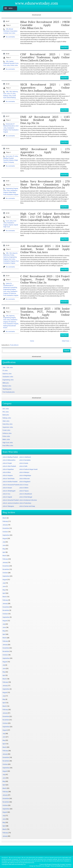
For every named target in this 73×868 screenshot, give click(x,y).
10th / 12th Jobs (8, 367)
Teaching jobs (7, 389)
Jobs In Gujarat (7, 497)
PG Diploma (12, 293)
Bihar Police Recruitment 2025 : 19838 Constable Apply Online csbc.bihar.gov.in (45, 25)
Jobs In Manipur (24, 472)
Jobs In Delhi (23, 466)
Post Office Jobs (8, 446)
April (4, 552)
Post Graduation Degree (11, 194)
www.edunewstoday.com (36, 3)
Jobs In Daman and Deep (27, 506)
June (4, 545)
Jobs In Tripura (24, 491)
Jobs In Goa (6, 494)
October (5, 532)
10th (7, 92)
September (6, 535)
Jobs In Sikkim (24, 488)
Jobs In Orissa (24, 485)
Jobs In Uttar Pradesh (9, 466)
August (5, 538)
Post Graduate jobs (9, 392)
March (5, 518)
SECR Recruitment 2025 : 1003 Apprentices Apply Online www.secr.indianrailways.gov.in (45, 87)
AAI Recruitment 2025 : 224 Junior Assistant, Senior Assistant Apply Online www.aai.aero (45, 249)
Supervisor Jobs (8, 427)
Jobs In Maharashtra (9, 460)
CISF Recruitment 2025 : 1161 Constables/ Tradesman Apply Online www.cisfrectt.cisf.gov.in (45, 57)
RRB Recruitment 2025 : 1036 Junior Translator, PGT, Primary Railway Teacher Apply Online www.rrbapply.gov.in (45, 313)
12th (7, 29)
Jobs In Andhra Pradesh (10, 482)
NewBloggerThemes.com (64, 866)
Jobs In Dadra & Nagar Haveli (28, 469)
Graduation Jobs (8, 377)
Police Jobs (14, 65)
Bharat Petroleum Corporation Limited (10, 31)
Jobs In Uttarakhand (26, 494)
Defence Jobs (7, 433)
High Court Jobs (8, 443)
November (6, 569)
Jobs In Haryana (8, 475)
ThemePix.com (40, 866)
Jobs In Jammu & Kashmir (11, 503)
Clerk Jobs (6, 421)
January (5, 525)
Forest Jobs (6, 430)
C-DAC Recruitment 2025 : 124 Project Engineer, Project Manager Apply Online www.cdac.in (45, 279)
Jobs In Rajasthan (8, 469)
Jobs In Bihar (7, 472)
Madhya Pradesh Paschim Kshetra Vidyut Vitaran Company (11, 160)
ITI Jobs (13, 94)
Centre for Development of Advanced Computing (10, 285)
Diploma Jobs (7, 374)
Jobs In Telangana (8, 506)
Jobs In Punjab (7, 463)
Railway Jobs (8, 96)
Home (32, 341)
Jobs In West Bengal (26, 497)
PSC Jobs (6, 412)
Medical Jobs (7, 386)
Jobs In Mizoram (24, 479)
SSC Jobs (6, 409)
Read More (64, 47)
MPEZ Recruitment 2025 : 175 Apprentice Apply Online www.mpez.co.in (45, 152)
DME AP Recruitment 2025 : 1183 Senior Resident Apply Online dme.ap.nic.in (45, 120)
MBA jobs (6, 383)
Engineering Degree (12, 188)
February (5, 521)
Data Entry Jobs (8, 424)
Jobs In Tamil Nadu (9, 479)
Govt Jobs (12, 33)
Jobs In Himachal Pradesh (11, 500)
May (4, 549)
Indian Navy (12, 192)
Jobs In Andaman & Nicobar (28, 500)
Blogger (49, 864)
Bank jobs (6, 415)
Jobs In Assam (7, 488)
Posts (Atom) (14, 345)
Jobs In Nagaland (25, 482)
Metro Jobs (6, 439)
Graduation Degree (9, 261)
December (6, 528)
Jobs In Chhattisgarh (9, 491)
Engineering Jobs (8, 380)
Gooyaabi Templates (66, 864)
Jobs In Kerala (24, 463)
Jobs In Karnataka (25, 460)
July (4, 542)
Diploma (15, 92)
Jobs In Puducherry (25, 503)
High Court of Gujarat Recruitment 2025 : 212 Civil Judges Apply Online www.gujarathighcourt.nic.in (45, 217)
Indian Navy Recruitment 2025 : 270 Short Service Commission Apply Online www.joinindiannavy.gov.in (45, 184)
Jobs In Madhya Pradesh (10, 457)
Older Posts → (66, 341)
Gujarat (11, 225)
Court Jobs (9, 221)
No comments (10, 37)
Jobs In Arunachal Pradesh (11, 485)
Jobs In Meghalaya (25, 475)
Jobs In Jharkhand (25, 457)
